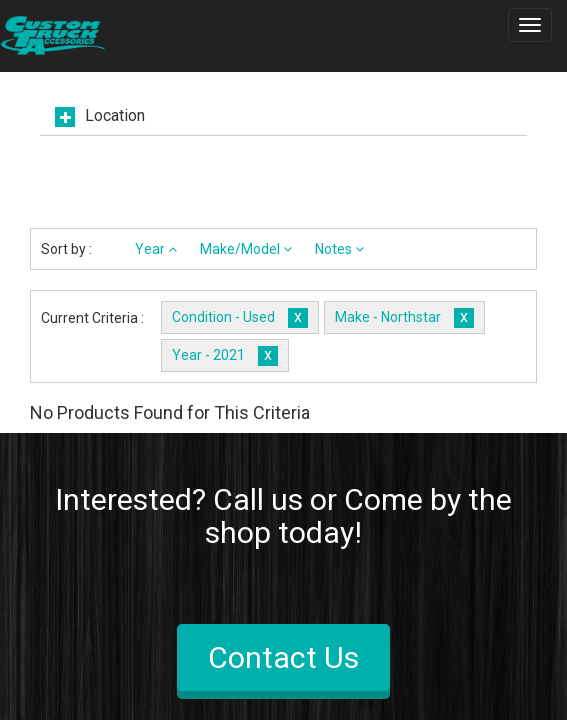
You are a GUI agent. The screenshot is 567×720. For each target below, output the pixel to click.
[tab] (283, 121)
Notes (339, 249)
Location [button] (115, 116)
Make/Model (246, 249)
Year (156, 249)
